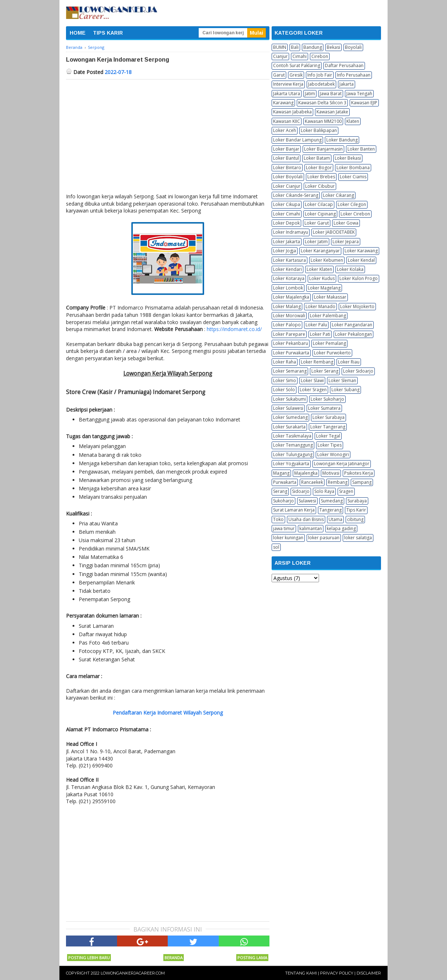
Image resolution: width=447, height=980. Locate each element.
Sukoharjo (283, 501)
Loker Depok (286, 223)
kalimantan (311, 528)
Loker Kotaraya (289, 278)
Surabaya (357, 501)
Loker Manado (320, 306)
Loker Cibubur (320, 186)
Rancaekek (312, 482)
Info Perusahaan (354, 75)
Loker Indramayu (291, 232)
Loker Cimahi (287, 214)
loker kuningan (288, 538)
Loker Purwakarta (291, 353)
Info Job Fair (320, 75)
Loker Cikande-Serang (296, 195)
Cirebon (320, 56)
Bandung (313, 47)
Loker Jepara (346, 242)
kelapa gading (341, 528)
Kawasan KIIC (287, 121)
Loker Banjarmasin (323, 149)
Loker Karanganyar (320, 251)
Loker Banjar (286, 149)
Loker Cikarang (339, 195)
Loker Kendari (287, 269)
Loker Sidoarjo (358, 371)
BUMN (280, 47)
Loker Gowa (346, 223)
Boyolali (353, 47)
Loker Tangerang (328, 427)
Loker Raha (285, 362)
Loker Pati (320, 334)
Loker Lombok (288, 288)
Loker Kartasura (289, 260)
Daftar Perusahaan (344, 65)
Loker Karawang (361, 251)
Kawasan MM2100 (323, 121)
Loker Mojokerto (357, 306)
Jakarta (347, 84)
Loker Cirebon (355, 214)
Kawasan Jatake (332, 112)
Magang (281, 473)
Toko (278, 519)
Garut (279, 75)
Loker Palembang (328, 316)
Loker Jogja (285, 251)
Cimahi (300, 56)
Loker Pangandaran (352, 325)
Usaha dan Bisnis (306, 519)
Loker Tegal (328, 436)
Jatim (310, 94)
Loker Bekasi (348, 158)
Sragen (346, 491)
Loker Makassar (330, 297)
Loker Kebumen (327, 260)
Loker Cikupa (287, 204)
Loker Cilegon (352, 204)
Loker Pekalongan (353, 334)
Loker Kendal (361, 260)
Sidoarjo (301, 491)
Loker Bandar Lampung (297, 140)
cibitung (355, 519)
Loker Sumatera (324, 408)
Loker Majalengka (291, 297)
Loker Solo (284, 390)
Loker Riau (349, 362)
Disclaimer (369, 973)
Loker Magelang (324, 288)
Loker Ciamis (353, 177)
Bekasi (333, 47)
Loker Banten (361, 149)
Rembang (338, 482)
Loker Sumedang (290, 417)
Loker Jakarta (287, 242)
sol (276, 547)
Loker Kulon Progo (359, 278)
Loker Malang (287, 306)
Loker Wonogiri (333, 454)
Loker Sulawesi (288, 408)
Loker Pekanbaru (291, 343)
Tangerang (331, 510)
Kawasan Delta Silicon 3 (322, 103)
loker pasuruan (324, 538)
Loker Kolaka (350, 269)
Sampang (362, 482)
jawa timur (284, 528)
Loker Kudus (322, 278)
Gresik (296, 75)
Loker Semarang (290, 371)
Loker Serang (325, 371)
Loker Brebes (321, 177)
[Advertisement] (168, 134)
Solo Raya (324, 491)
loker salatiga (358, 538)
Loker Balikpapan (319, 130)
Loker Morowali (289, 316)
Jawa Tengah (359, 94)
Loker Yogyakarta (291, 464)
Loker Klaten (319, 269)
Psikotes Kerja (359, 473)
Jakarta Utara (287, 94)
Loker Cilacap (319, 204)
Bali (295, 47)
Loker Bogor (319, 168)
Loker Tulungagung (293, 454)
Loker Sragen (313, 390)
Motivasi (331, 473)
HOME (78, 33)
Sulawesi (307, 501)
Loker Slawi (312, 380)
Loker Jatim (316, 242)
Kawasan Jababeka (292, 112)
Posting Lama (252, 958)
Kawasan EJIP (364, 103)
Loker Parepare (289, 334)
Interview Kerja (288, 84)
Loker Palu (316, 325)
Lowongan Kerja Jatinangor (342, 464)
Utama (335, 519)
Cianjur (280, 56)
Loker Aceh (285, 130)
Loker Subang (345, 390)
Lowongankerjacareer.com (133, 973)
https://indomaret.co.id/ (234, 329)
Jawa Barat (331, 94)
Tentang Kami (301, 973)
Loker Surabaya (329, 417)
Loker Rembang (317, 362)
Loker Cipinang (320, 214)
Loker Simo (285, 380)
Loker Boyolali (288, 177)
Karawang (283, 103)
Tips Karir (356, 510)
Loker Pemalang (329, 343)
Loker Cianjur (287, 186)
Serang (280, 491)
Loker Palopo (287, 325)
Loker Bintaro (287, 168)
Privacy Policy (337, 973)
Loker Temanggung (293, 445)
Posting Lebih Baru (89, 958)
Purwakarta (285, 482)
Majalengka (306, 473)
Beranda (174, 958)
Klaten (353, 121)
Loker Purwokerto (332, 353)
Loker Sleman (342, 380)
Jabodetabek (321, 84)
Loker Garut (317, 223)
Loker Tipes (330, 445)
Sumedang (332, 501)
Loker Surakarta (289, 427)
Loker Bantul (286, 158)
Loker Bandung (342, 140)
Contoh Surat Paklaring (297, 65)
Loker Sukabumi (289, 399)
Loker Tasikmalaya (292, 436)
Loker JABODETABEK (334, 232)
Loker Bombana (353, 168)
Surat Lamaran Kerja (294, 510)
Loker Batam (317, 158)
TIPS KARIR (108, 33)
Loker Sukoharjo (327, 399)
